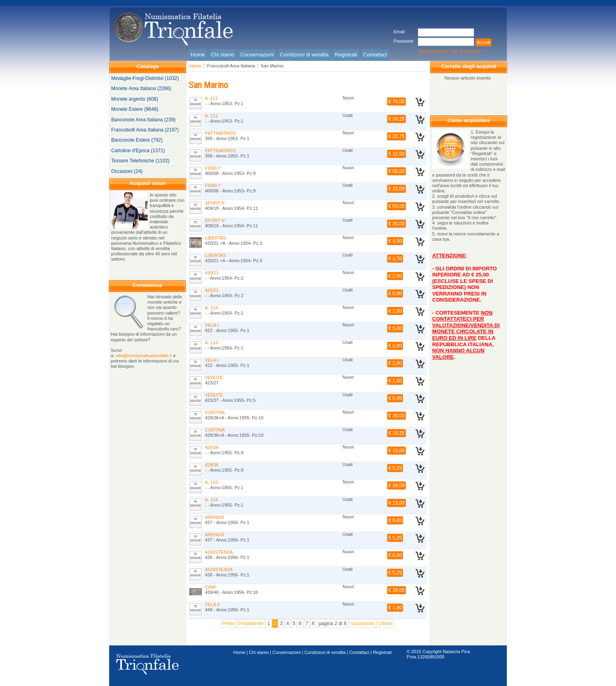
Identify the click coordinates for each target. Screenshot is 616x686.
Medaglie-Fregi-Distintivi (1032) (145, 78)
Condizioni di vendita (325, 652)
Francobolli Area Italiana (231, 66)
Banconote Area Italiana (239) (143, 120)
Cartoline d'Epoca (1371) (138, 151)
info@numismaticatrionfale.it (144, 356)
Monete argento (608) (135, 99)
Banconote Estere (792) (137, 140)
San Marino (272, 66)
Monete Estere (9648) (135, 109)
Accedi (484, 42)
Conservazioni (286, 652)
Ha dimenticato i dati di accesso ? (451, 51)
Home (195, 66)
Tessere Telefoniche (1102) (140, 161)
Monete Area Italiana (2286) (141, 88)
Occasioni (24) (127, 171)
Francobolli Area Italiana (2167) (145, 130)
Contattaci (359, 652)
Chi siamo (259, 652)
